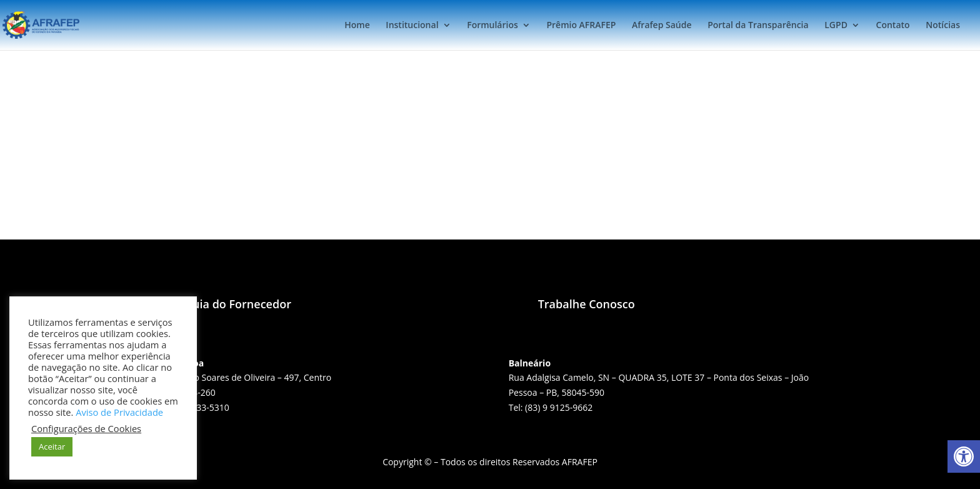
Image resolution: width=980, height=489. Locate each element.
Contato (893, 26)
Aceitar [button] (52, 446)
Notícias (943, 26)
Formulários (492, 26)
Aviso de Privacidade (119, 412)
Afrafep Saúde (662, 26)
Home (357, 26)
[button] (964, 456)
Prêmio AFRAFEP (581, 26)
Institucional (412, 26)
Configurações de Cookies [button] (86, 428)
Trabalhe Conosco (587, 304)
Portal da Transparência (758, 26)
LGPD (836, 26)
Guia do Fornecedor (238, 304)
